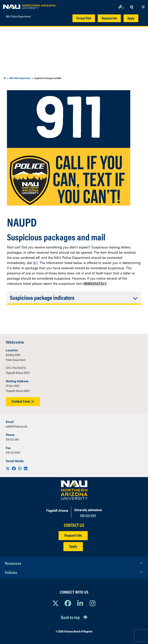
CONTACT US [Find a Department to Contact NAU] (74, 525)
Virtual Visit (84, 18)
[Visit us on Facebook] (14, 468)
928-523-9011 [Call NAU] (88, 515)
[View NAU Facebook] (68, 603)
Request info (109, 18)
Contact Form (23, 401)
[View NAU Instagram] (92, 603)
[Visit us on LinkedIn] (26, 468)
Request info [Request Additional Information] (73, 535)
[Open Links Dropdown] (122, 7)
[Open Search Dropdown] (132, 7)
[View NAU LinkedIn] (80, 603)
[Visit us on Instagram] (20, 468)
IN (5, 78)
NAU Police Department (18, 16)
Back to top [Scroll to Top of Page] (70, 617)
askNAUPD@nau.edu (17, 426)
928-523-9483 (13, 452)
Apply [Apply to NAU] (73, 546)
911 (35, 263)
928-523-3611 (12, 439)
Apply (131, 18)
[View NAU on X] (55, 603)
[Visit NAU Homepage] (74, 490)
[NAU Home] (29, 6)
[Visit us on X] (8, 468)
